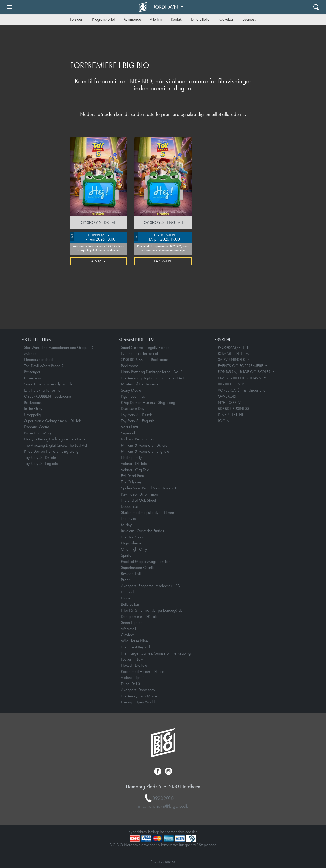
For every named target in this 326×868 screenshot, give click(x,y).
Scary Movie (131, 390)
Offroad (127, 592)
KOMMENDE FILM (233, 353)
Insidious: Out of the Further (143, 531)
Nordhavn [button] (165, 7)
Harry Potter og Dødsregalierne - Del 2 (55, 439)
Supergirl (128, 433)
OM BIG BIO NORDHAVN (240, 378)
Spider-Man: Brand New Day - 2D (148, 488)
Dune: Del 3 (131, 684)
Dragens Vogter (37, 427)
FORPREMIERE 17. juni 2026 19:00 (157, 237)
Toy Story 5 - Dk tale (40, 457)
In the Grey (33, 409)
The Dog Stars (132, 537)
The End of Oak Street (138, 500)
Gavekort (227, 19)
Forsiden (77, 19)
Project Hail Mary (38, 433)
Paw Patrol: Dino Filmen (139, 494)
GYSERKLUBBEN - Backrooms (48, 396)
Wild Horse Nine (134, 641)
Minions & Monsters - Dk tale (144, 445)
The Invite (128, 519)
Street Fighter (131, 623)
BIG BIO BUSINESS (233, 409)
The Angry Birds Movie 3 (141, 696)
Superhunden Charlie (138, 567)
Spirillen (127, 555)
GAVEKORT (227, 396)
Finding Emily (131, 457)
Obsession (33, 378)
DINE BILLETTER (230, 415)
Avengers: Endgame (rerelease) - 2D (151, 586)
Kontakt (177, 19)
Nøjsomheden (132, 543)
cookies (191, 832)
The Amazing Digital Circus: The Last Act (56, 445)
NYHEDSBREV (229, 402)
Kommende (132, 19)
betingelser (157, 832)
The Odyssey (131, 482)
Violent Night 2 (133, 678)
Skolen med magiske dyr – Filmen (148, 512)
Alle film (156, 19)
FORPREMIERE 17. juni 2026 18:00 (93, 237)
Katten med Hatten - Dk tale (143, 671)
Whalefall (128, 629)
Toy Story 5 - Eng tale (41, 464)
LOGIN (224, 421)
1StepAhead (207, 845)
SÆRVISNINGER (232, 360)
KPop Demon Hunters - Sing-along (51, 451)
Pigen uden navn (134, 396)
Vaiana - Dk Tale (134, 464)
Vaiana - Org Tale (135, 470)
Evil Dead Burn (133, 476)
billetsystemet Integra (174, 845)
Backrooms (33, 402)
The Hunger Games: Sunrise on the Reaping (156, 653)
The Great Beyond (135, 647)
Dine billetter (201, 19)
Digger (126, 598)
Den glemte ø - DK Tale (139, 616)
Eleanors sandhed (38, 360)
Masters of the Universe (140, 384)
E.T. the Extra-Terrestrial (43, 390)
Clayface (128, 635)
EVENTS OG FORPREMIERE (241, 366)
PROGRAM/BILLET (233, 347)
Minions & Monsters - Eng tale (145, 451)
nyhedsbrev (138, 832)
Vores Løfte (130, 427)
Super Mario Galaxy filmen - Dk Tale (53, 421)
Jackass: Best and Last (138, 439)
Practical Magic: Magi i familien (146, 561)
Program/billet (103, 19)
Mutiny (126, 525)
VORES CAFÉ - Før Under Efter (242, 390)
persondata (175, 832)
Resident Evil (131, 574)
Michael (31, 353)
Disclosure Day (133, 409)
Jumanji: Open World (138, 702)
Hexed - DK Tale (134, 665)
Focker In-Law (132, 659)
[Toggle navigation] (10, 7)
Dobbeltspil (130, 506)
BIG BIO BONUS (232, 384)
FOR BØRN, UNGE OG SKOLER (245, 372)
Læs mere (99, 261)
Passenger (32, 372)
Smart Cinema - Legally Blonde (48, 384)
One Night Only (134, 549)
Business (249, 19)
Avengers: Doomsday (138, 690)
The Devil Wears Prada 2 (44, 366)
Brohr (125, 580)
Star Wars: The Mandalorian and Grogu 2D (59, 347)
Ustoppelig (32, 415)
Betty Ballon (130, 604)
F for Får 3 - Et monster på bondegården (153, 610)
